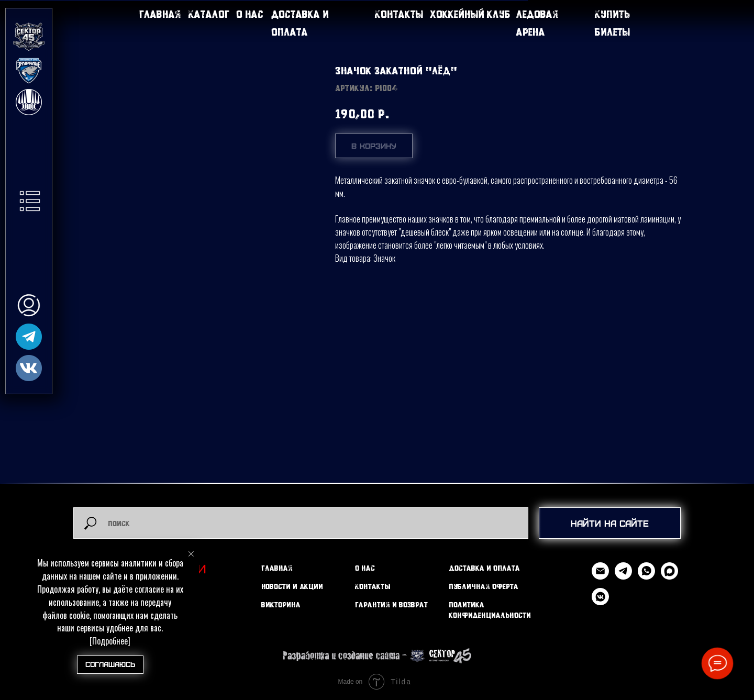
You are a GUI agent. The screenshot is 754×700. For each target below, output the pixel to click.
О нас (250, 14)
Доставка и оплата (484, 568)
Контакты (399, 14)
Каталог (209, 14)
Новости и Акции (292, 586)
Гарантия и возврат (391, 604)
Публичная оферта (484, 586)
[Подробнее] (110, 641)
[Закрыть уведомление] (191, 554)
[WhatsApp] (646, 577)
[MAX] (669, 577)
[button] (30, 201)
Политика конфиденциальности (490, 609)
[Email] (600, 577)
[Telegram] (623, 577)
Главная (160, 14)
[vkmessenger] (600, 602)
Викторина (281, 604)
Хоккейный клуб (470, 14)
